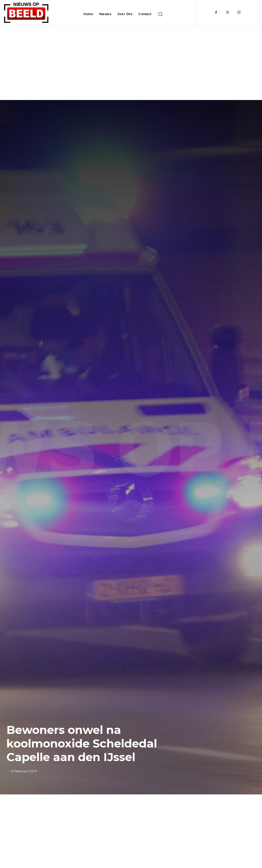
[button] (160, 14)
